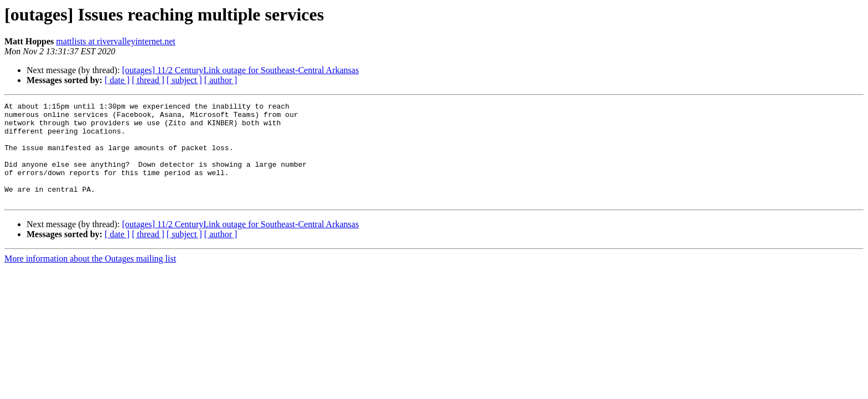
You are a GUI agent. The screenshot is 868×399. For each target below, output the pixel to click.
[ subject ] (184, 80)
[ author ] (221, 80)
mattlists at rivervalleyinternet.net (115, 41)
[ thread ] (148, 80)
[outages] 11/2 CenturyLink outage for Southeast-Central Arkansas (240, 70)
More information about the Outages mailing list (90, 278)
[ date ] (117, 80)
